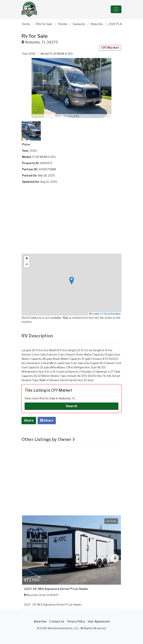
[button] (71, 88)
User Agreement (99, 621)
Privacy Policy (76, 621)
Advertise (40, 621)
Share (29, 420)
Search (71, 406)
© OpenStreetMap (111, 314)
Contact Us (57, 621)
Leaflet (94, 314)
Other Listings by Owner (48, 439)
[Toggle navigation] (116, 9)
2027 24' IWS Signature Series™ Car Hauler (56, 589)
